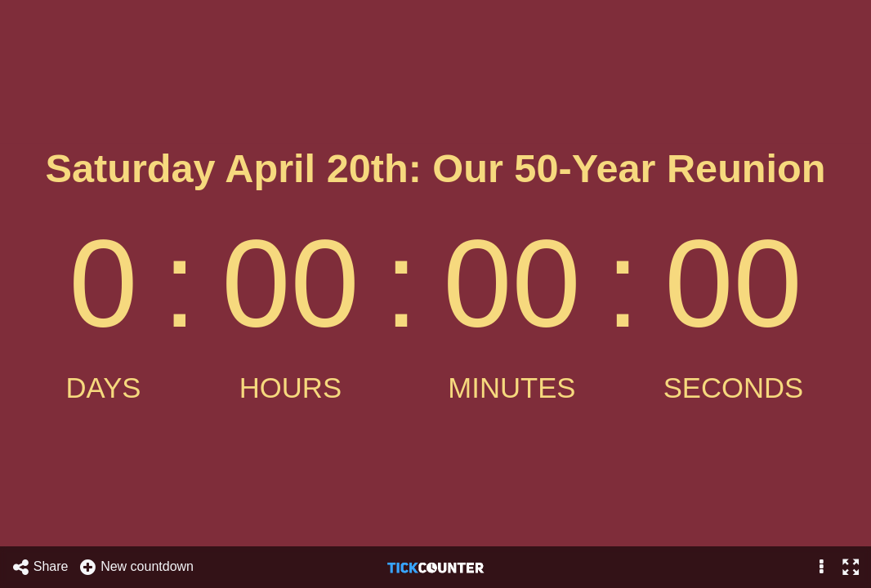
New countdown (136, 567)
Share (40, 567)
